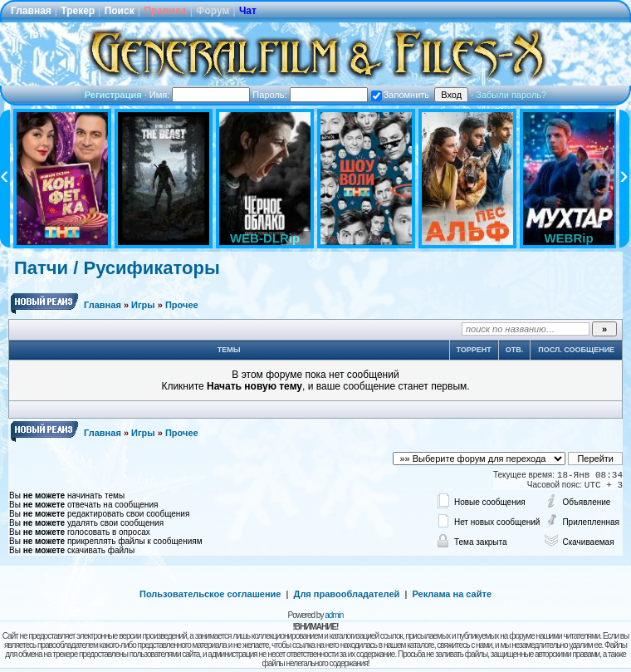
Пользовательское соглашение (210, 594)
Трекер (78, 11)
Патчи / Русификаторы (117, 268)
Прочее (182, 305)
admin (334, 615)
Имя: (200, 95)
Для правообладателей (347, 594)
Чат (248, 11)
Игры (143, 305)
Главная (31, 11)
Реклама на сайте (452, 594)
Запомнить (400, 95)
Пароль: (310, 95)
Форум (213, 11)
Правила (165, 11)
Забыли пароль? (511, 95)
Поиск (120, 11)
